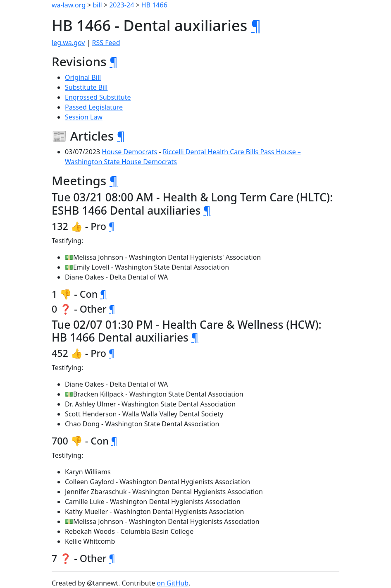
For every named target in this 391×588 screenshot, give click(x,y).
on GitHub (173, 583)
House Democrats (129, 152)
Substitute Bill (86, 87)
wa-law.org (69, 5)
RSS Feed (106, 43)
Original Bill (83, 77)
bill (98, 5)
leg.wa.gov (68, 43)
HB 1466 (154, 5)
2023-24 (122, 5)
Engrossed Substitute (98, 97)
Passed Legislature (94, 107)
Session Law (84, 117)
